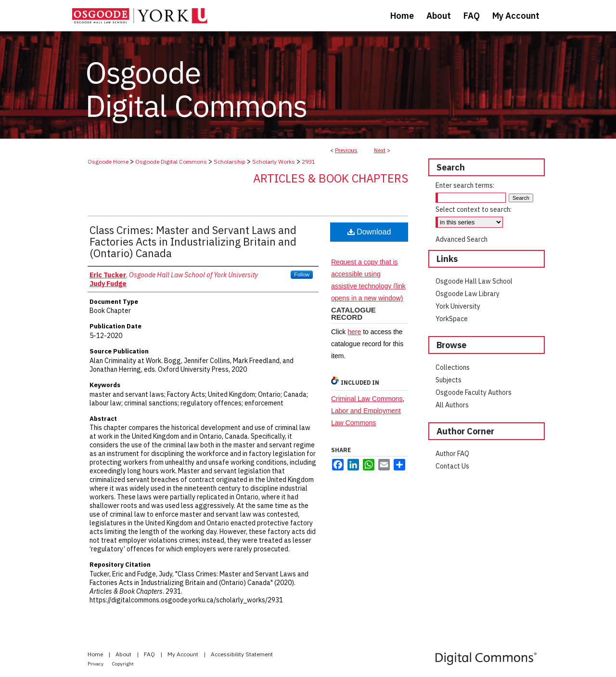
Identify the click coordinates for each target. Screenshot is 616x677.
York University (458, 306)
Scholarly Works (274, 162)
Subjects (449, 380)
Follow (302, 274)
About (124, 654)
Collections (453, 367)
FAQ (150, 654)
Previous (346, 150)
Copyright (123, 664)
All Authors (452, 405)
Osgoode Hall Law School (474, 281)
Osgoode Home (108, 162)
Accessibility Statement (242, 654)
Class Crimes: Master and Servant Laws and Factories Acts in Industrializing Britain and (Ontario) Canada (193, 241)
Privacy (96, 664)
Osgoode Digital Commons (171, 162)
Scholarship (230, 162)
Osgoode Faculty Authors (474, 392)
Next (380, 150)
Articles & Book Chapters (331, 178)
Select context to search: (474, 209)
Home (96, 654)
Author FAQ (452, 454)
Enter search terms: (465, 185)
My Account (184, 654)
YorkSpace (452, 319)
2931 (308, 162)
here (354, 332)
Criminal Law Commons (367, 399)
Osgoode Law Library (468, 294)
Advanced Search (462, 239)
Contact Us (452, 466)
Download (369, 232)
